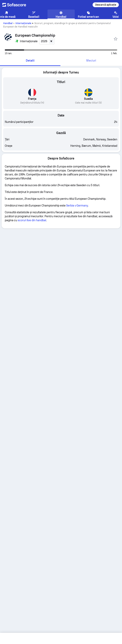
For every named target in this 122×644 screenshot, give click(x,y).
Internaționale (23, 23)
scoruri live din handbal (32, 220)
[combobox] (47, 41)
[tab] (30, 61)
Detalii (30, 61)
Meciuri (91, 61)
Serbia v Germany (77, 206)
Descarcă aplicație (106, 5)
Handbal (8, 23)
